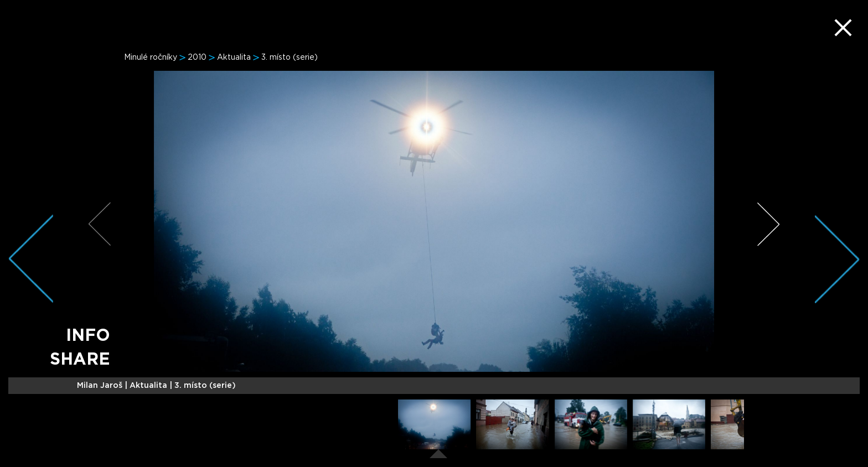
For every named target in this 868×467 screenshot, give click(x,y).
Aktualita (234, 58)
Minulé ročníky (151, 58)
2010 (197, 58)
